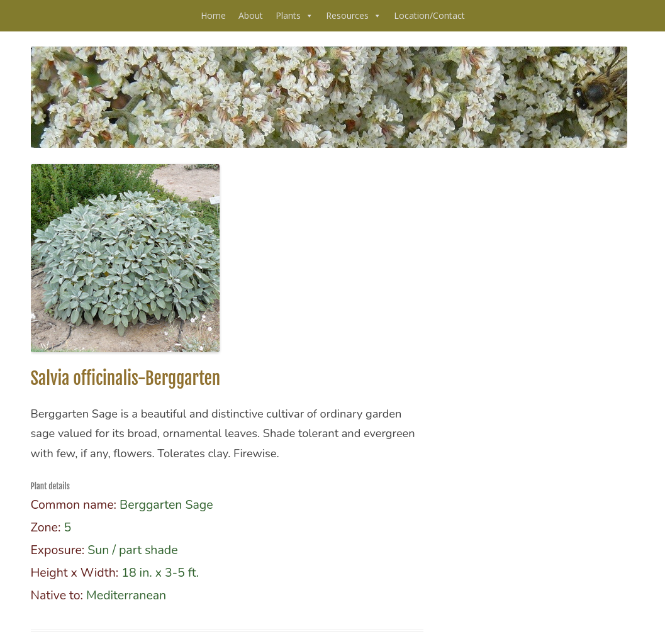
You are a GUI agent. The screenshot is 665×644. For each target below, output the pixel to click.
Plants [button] (294, 16)
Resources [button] (354, 16)
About (251, 15)
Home (213, 15)
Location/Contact (429, 15)
